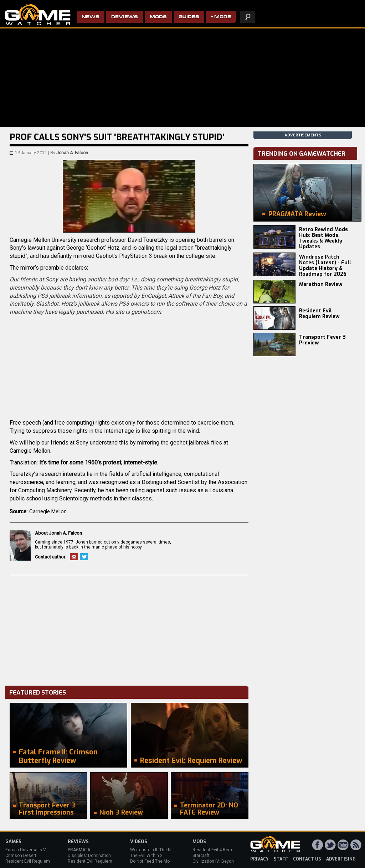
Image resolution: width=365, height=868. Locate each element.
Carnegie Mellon (48, 511)
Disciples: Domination (89, 856)
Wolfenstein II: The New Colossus (163, 850)
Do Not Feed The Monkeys (156, 861)
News (91, 17)
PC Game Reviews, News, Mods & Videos (38, 15)
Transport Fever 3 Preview (322, 340)
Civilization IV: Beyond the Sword (225, 861)
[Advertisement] (129, 629)
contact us (307, 859)
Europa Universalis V (26, 850)
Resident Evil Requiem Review (319, 314)
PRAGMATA (79, 850)
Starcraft (201, 856)
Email (74, 557)
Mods (158, 17)
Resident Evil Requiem (28, 861)
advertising (341, 859)
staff (281, 859)
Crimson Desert (21, 856)
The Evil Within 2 (146, 856)
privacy (259, 859)
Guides (189, 17)
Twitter (84, 557)
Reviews (125, 17)
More (223, 17)
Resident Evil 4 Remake (216, 850)
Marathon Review (321, 284)
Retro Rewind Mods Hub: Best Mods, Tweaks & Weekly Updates (323, 238)
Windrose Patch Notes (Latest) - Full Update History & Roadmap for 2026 (325, 266)
